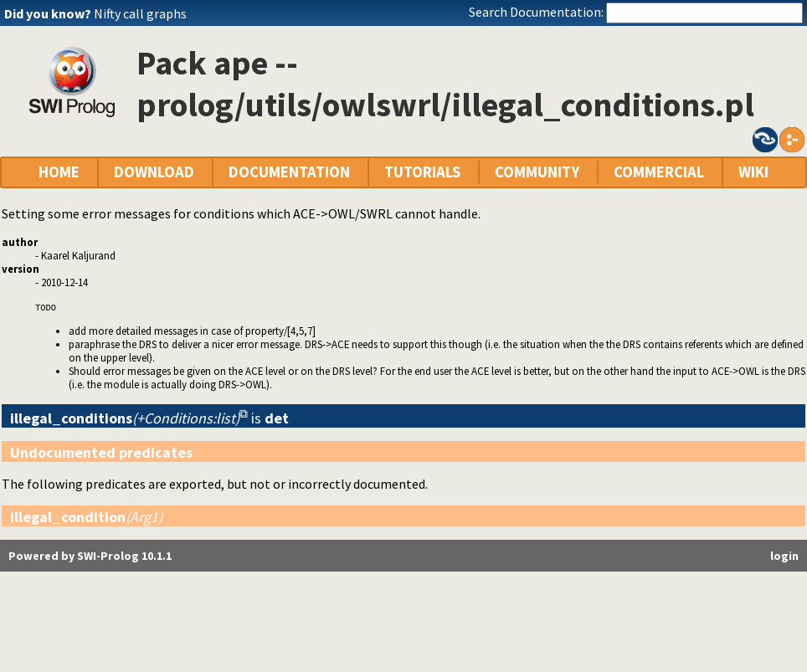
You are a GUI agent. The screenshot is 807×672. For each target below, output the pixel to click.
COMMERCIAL (659, 172)
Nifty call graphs (140, 13)
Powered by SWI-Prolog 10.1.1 (90, 556)
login (784, 556)
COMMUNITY (537, 172)
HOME (59, 172)
